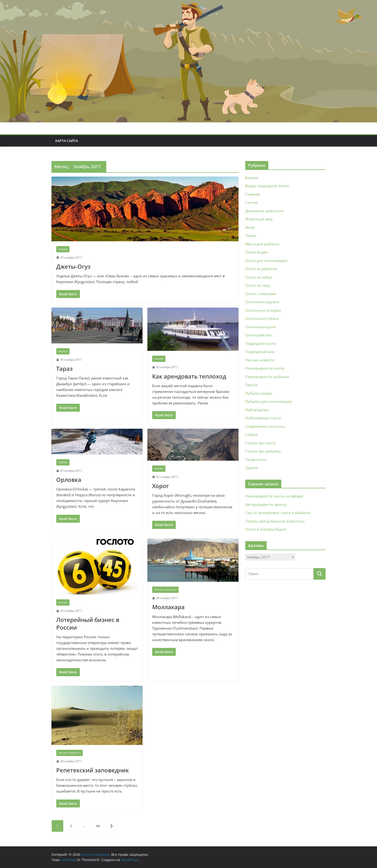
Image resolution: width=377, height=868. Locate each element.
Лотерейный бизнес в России (88, 623)
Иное (250, 227)
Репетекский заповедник (93, 770)
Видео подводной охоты (267, 186)
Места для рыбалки (262, 244)
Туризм (252, 468)
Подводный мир (260, 352)
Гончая (251, 202)
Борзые (252, 178)
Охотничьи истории (263, 310)
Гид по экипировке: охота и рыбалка (278, 513)
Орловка (69, 480)
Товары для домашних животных (275, 521)
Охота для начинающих (266, 260)
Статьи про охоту (260, 443)
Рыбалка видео (259, 393)
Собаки (252, 434)
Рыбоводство (257, 410)
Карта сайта (67, 141)
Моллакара (168, 607)
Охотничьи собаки (262, 318)
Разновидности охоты (265, 368)
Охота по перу (258, 285)
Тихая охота (256, 459)
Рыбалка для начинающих (269, 401)
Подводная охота (261, 343)
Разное (63, 249)
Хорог (161, 486)
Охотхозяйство (258, 335)
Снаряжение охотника (265, 426)
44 (98, 826)
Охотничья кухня (261, 327)
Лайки (251, 236)
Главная (252, 194)
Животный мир (259, 219)
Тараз (64, 369)
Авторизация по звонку (266, 504)
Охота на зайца (259, 277)
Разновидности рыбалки (267, 377)
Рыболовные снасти (263, 418)
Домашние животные (264, 211)
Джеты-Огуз (73, 266)
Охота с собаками (261, 294)
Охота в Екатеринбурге (266, 529)
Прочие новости (165, 590)
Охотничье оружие (262, 302)
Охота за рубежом (261, 269)
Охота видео (256, 252)
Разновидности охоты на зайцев (274, 496)
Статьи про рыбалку (263, 451)
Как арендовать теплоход (189, 376)
